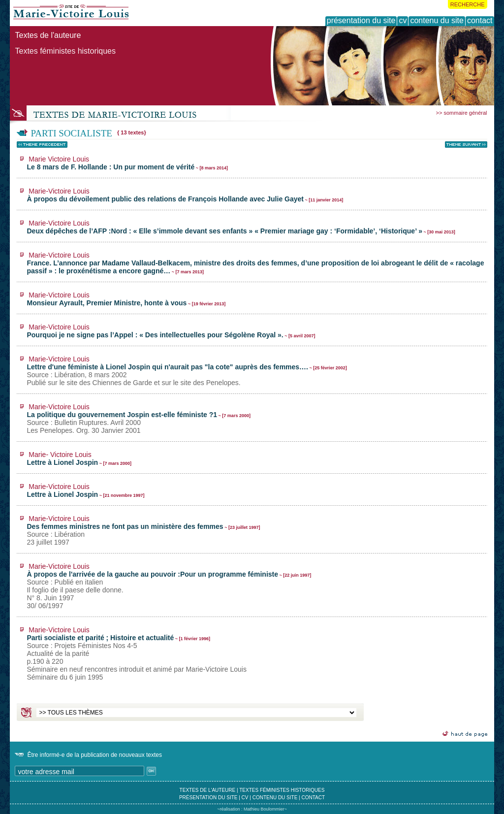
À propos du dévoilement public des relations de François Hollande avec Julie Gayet (185, 195)
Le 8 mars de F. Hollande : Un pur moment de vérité (127, 163)
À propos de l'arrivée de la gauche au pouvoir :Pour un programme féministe (169, 586)
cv (245, 798)
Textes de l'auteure (48, 35)
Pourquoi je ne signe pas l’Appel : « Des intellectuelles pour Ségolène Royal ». (171, 331)
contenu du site (275, 798)
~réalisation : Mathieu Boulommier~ (252, 809)
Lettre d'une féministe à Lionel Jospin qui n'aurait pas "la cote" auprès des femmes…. (187, 371)
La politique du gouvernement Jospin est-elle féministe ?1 (138, 419)
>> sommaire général (462, 113)
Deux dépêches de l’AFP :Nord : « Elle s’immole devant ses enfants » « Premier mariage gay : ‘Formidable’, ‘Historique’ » (241, 227)
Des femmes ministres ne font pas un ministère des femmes (143, 530)
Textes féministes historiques (65, 51)
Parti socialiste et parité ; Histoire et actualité (136, 653)
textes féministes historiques (282, 790)
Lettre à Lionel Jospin (79, 458)
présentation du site (208, 798)
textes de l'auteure (208, 790)
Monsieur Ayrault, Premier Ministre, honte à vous (126, 299)
